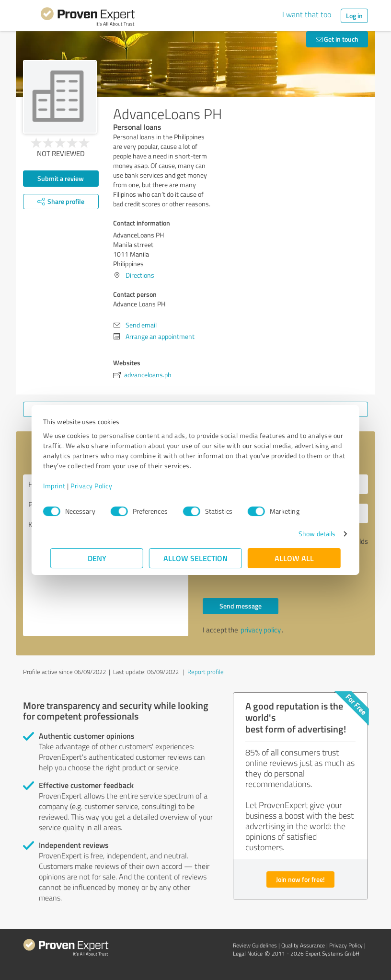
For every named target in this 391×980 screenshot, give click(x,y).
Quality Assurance (303, 945)
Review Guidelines (255, 945)
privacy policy (261, 630)
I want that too (307, 14)
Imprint (62, 486)
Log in (354, 16)
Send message (241, 606)
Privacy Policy (98, 486)
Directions (140, 275)
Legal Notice (248, 953)
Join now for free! (300, 879)
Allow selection (195, 558)
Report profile (206, 672)
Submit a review (61, 178)
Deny (97, 558)
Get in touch (337, 39)
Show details (310, 534)
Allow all (294, 558)
